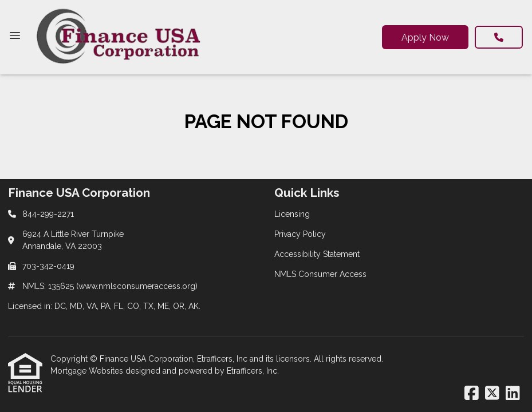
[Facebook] (472, 394)
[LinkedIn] (513, 394)
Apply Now (425, 37)
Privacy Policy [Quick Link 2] (300, 234)
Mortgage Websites (88, 371)
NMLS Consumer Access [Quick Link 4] (320, 274)
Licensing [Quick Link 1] (292, 214)
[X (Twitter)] (492, 394)
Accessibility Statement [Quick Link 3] (317, 254)
